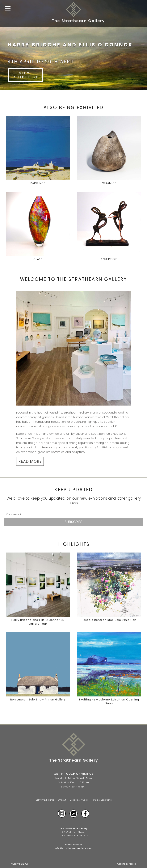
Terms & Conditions (102, 800)
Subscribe (73, 522)
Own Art (62, 800)
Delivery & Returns (45, 800)
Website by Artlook (126, 864)
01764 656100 (74, 844)
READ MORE (30, 461)
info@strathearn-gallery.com (73, 848)
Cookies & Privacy (79, 800)
